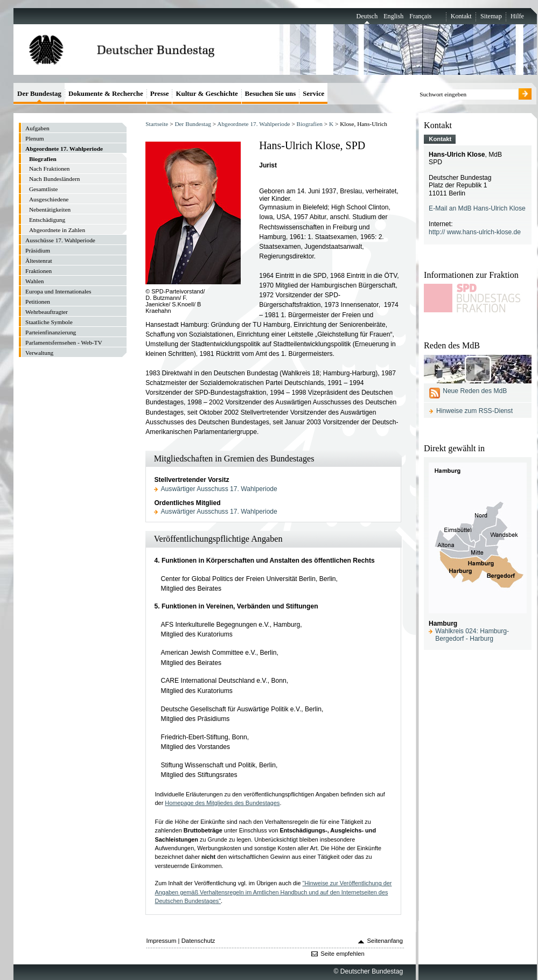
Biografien (310, 124)
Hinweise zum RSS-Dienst (474, 411)
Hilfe (517, 16)
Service (313, 93)
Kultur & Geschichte (207, 93)
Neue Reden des (475, 391)
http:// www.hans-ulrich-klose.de (475, 232)
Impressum (162, 941)
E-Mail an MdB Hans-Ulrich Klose (477, 208)
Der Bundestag (193, 124)
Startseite (157, 124)
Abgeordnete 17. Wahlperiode (253, 124)
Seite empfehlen (343, 954)
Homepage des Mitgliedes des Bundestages (222, 803)
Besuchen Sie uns (271, 93)
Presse (160, 93)
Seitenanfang (385, 941)
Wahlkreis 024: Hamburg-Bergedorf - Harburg (472, 635)
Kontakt (461, 16)
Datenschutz (198, 941)
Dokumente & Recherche (106, 93)
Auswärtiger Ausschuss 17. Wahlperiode (219, 489)
